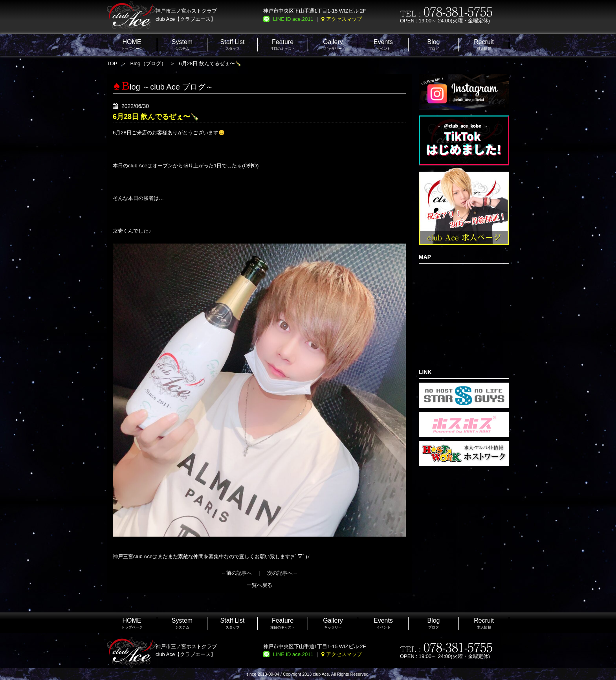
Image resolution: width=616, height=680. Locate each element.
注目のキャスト (283, 45)
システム (182, 45)
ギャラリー (333, 45)
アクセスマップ (344, 19)
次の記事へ (280, 573)
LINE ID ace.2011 (293, 19)
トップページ (132, 45)
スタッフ (233, 45)
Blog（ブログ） (148, 63)
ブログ (433, 45)
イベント (383, 45)
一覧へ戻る (259, 585)
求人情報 (484, 45)
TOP (112, 63)
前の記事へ (239, 573)
